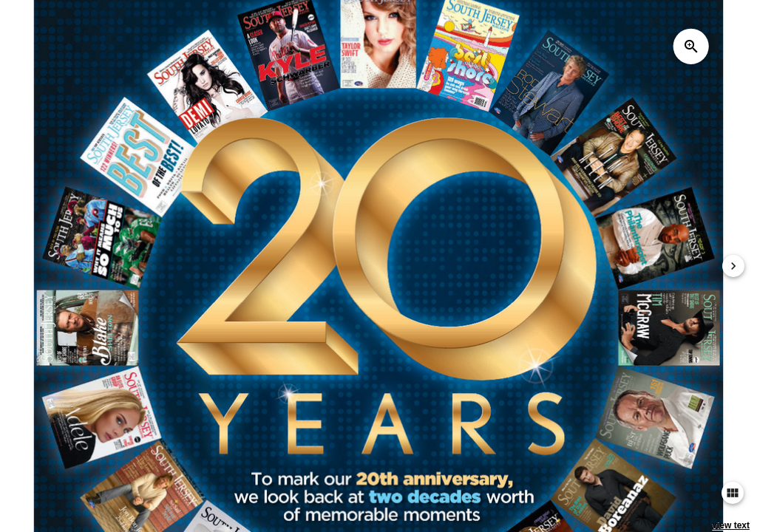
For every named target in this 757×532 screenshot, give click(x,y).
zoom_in (691, 47)
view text (731, 525)
